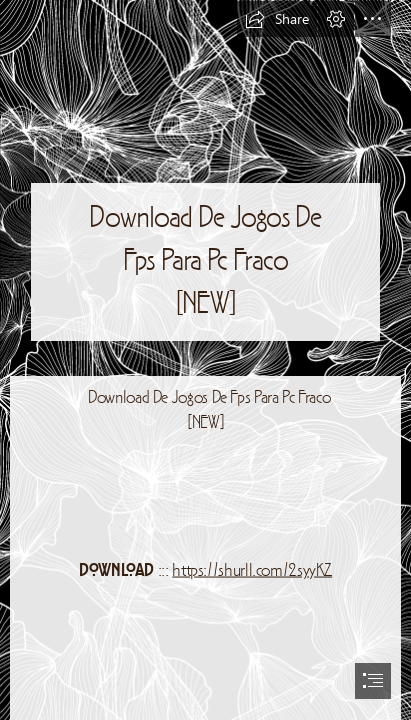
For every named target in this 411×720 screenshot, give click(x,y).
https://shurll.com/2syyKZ (252, 571)
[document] (205, 360)
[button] (277, 19)
